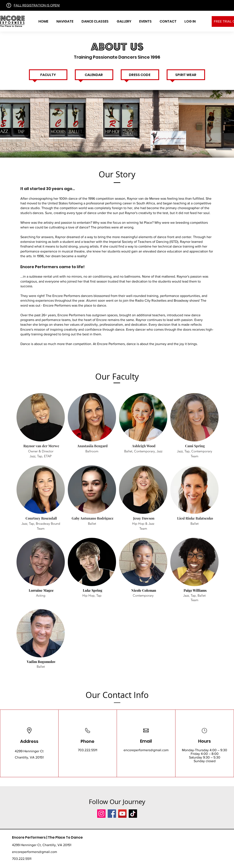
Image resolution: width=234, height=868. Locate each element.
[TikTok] (133, 814)
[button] (65, 21)
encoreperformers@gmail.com (146, 750)
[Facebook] (112, 814)
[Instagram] (101, 814)
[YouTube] (122, 814)
